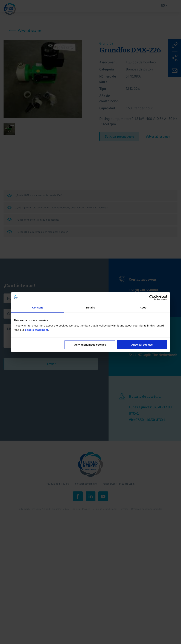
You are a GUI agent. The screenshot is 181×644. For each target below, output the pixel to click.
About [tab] (144, 308)
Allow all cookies (142, 345)
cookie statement (37, 330)
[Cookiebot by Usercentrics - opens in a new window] (152, 297)
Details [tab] (90, 308)
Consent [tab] (38, 308)
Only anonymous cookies (90, 345)
